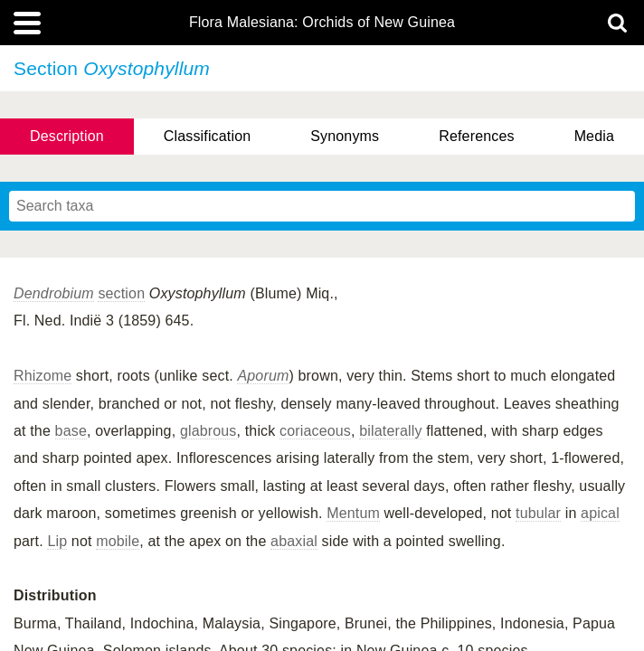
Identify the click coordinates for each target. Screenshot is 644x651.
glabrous (208, 431)
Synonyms (345, 136)
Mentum (353, 513)
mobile (118, 541)
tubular (538, 513)
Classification (208, 136)
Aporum (263, 376)
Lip (57, 541)
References (476, 136)
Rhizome (43, 376)
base (71, 431)
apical (600, 513)
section (121, 293)
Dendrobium (54, 293)
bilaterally (390, 431)
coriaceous (315, 431)
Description (67, 136)
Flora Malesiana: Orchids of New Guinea (322, 23)
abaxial (294, 541)
